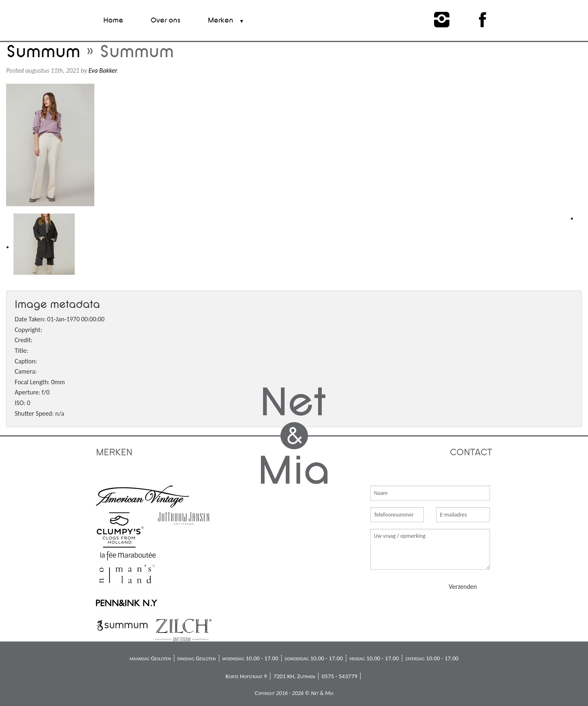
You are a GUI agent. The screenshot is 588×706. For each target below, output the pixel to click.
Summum (43, 52)
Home (113, 20)
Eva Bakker (103, 70)
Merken (220, 20)
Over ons (166, 20)
